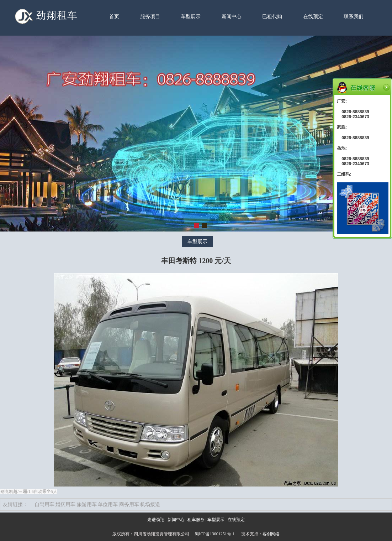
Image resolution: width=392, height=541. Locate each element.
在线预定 (313, 17)
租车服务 (196, 520)
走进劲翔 (156, 520)
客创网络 (271, 534)
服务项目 (150, 17)
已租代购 (272, 17)
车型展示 (191, 17)
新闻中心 (232, 17)
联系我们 (354, 17)
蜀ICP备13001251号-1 (215, 534)
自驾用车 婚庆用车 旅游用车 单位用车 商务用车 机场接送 (97, 504)
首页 (114, 17)
